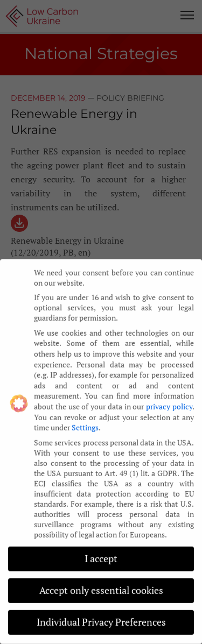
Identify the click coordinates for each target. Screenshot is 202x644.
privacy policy (169, 400)
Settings (85, 421)
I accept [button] (101, 553)
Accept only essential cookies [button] (101, 584)
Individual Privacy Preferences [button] (101, 616)
